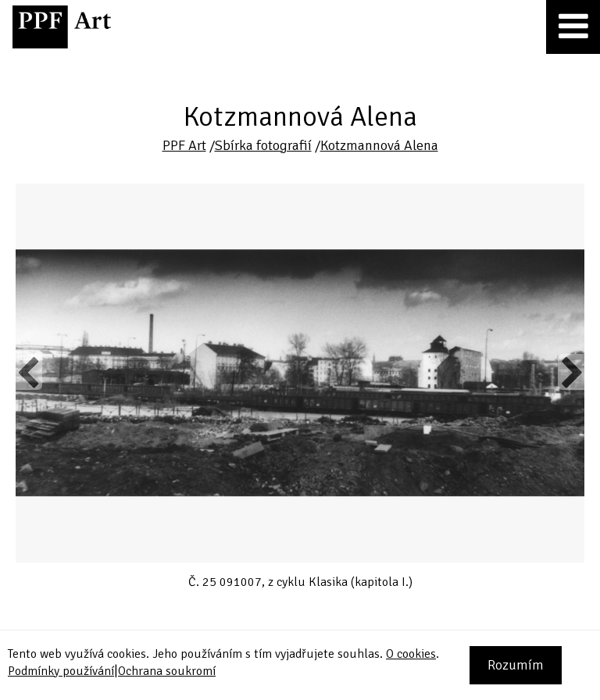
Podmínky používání (61, 671)
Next (571, 372)
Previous (29, 372)
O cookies (411, 654)
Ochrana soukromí (167, 671)
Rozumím (516, 665)
